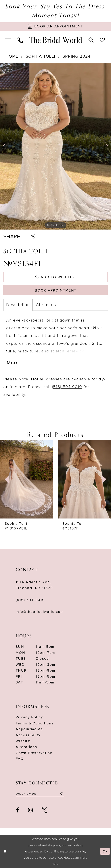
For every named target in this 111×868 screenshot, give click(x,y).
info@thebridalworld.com (40, 612)
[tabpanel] (55, 146)
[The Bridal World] (55, 40)
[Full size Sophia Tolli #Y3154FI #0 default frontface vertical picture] (55, 146)
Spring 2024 (77, 56)
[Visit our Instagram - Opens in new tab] (30, 810)
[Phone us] (20, 40)
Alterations (26, 747)
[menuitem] (8, 40)
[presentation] (27, 479)
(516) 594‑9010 (30, 600)
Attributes (46, 305)
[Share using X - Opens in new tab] (33, 236)
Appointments (29, 729)
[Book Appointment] (56, 27)
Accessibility (28, 735)
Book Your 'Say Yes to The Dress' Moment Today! (56, 11)
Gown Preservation (34, 753)
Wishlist (23, 741)
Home (12, 56)
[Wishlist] (102, 40)
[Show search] (91, 40)
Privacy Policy (29, 717)
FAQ (20, 759)
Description (18, 305)
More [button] (13, 363)
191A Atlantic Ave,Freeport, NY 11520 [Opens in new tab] (34, 585)
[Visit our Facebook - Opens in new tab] (18, 810)
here (55, 864)
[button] (8, 40)
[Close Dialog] (5, 851)
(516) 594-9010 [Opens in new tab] (67, 387)
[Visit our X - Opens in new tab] (44, 810)
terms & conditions (35, 723)
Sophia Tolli (41, 56)
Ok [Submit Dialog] (105, 851)
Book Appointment (56, 290)
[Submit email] (61, 794)
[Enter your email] (40, 794)
